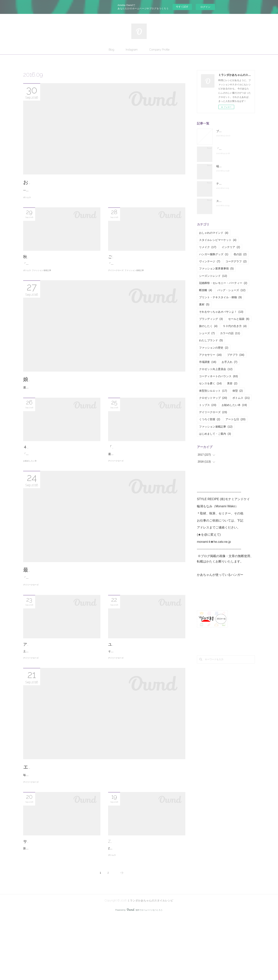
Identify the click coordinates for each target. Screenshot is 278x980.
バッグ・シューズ (231, 290)
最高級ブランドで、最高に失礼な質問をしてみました (85, 601)
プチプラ (236, 355)
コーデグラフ (236, 261)
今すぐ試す (182, 7)
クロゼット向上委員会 (216, 369)
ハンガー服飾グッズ (214, 254)
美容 (232, 383)
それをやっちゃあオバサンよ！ (221, 312)
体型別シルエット (213, 391)
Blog (111, 50)
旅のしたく (208, 326)
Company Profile (159, 50)
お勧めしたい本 (30, 493)
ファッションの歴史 (214, 348)
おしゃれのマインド (214, 233)
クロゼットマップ (213, 398)
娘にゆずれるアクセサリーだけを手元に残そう (77, 395)
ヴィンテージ (210, 261)
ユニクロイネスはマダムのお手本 (137, 681)
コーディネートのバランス (218, 376)
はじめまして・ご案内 (215, 434)
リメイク (208, 247)
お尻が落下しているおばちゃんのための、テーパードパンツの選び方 (103, 182)
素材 (204, 304)
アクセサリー (210, 355)
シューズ (207, 333)
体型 (238, 391)
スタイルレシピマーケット (218, 240)
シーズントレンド (213, 276)
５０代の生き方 (235, 326)
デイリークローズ (116, 286)
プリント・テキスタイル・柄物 (220, 297)
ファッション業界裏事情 (216, 269)
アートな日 (235, 419)
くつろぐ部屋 (210, 419)
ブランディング (211, 319)
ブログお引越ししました (231, 131)
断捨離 (206, 290)
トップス (208, 405)
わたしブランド (211, 340)
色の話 (240, 254)
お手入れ (229, 362)
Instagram (132, 50)
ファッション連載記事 (42, 286)
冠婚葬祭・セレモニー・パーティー (223, 283)
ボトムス (27, 202)
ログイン (205, 7)
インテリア (231, 247)
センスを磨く (210, 383)
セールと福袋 (239, 319)
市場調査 (208, 362)
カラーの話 (230, 333)
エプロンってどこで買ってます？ (62, 815)
